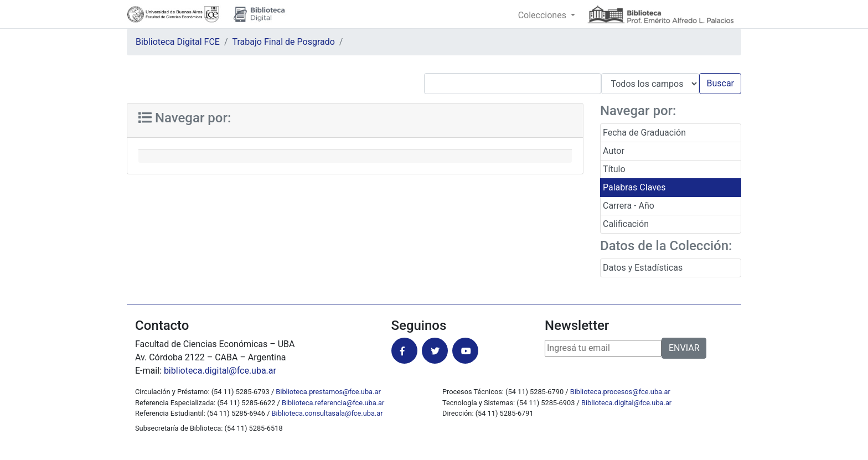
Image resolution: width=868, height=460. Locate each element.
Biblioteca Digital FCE (178, 42)
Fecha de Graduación (644, 133)
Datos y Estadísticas (643, 268)
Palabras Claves (634, 187)
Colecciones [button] (543, 15)
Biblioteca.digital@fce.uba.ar (626, 403)
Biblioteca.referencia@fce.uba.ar (333, 403)
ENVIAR (684, 348)
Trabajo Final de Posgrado (284, 42)
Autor (614, 151)
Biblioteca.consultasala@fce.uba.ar (327, 413)
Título (614, 169)
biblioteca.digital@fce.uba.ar (220, 371)
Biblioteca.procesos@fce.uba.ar (620, 392)
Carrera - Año (629, 206)
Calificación (626, 224)
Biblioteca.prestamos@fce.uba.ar (328, 392)
